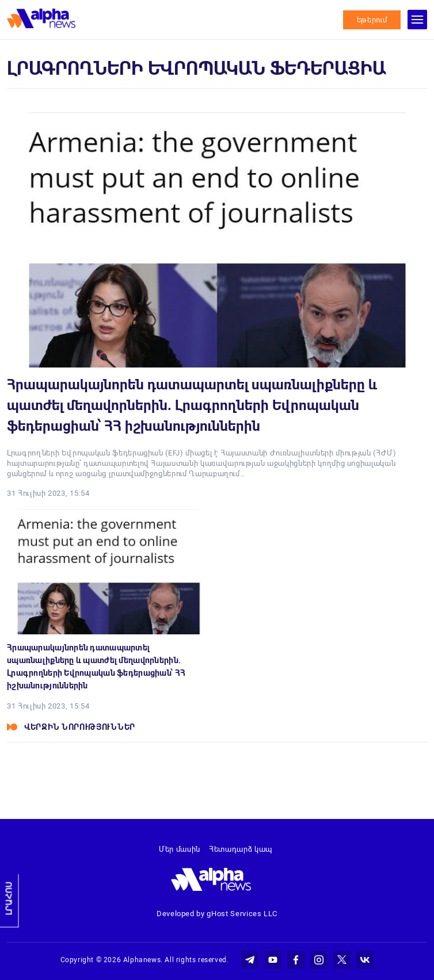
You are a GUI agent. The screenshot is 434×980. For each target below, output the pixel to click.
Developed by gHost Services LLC (217, 914)
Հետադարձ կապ (241, 849)
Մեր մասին (180, 849)
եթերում (372, 20)
